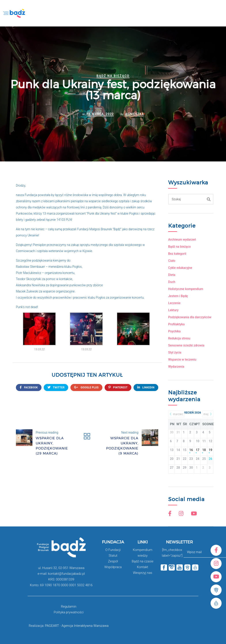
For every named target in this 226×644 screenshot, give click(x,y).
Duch (172, 282)
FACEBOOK (29, 387)
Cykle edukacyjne (180, 268)
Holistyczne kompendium (186, 289)
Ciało (172, 261)
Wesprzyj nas (142, 573)
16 (191, 450)
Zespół (113, 561)
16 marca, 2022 (100, 114)
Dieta (172, 275)
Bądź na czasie (143, 561)
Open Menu (217, 15)
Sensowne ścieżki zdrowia (186, 345)
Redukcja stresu (179, 338)
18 (204, 450)
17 (197, 450)
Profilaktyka (176, 324)
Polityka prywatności (69, 612)
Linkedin (146, 387)
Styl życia (175, 352)
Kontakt (142, 567)
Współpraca (113, 567)
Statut (113, 556)
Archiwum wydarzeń (182, 240)
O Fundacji (113, 550)
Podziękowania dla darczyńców (190, 317)
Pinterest (118, 387)
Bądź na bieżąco (113, 76)
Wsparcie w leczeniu (182, 359)
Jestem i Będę (178, 296)
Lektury (173, 310)
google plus (86, 387)
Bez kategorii (177, 254)
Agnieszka (135, 114)
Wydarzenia (176, 367)
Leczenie (174, 303)
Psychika (174, 331)
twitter (56, 387)
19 (210, 450)
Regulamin (69, 607)
